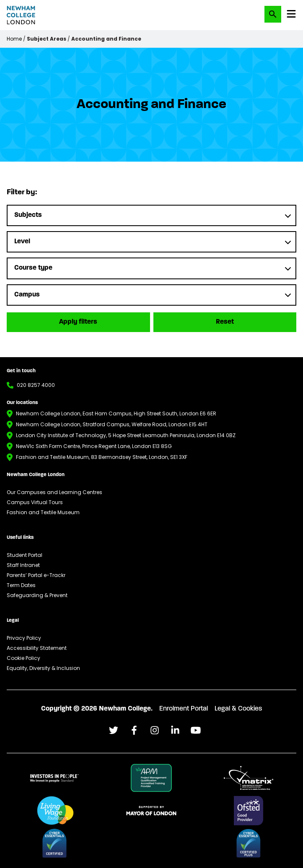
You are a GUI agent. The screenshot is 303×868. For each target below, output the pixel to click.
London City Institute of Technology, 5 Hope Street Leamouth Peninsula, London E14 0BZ (126, 435)
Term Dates (21, 585)
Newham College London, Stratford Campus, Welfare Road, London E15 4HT (112, 424)
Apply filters (78, 322)
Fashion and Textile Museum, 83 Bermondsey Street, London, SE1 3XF (102, 457)
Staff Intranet (23, 565)
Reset (225, 322)
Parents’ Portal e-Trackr (36, 575)
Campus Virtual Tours (35, 502)
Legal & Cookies (238, 709)
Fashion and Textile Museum (43, 512)
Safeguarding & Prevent (37, 595)
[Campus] (151, 295)
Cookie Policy (23, 658)
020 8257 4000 (36, 385)
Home (14, 39)
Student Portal (25, 555)
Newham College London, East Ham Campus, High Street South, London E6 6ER (116, 413)
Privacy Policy (24, 638)
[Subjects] (151, 215)
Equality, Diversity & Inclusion (43, 668)
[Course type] (151, 268)
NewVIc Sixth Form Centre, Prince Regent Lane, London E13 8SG (94, 446)
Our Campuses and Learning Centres (54, 492)
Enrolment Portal (184, 709)
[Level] (151, 242)
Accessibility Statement (37, 648)
